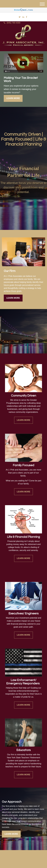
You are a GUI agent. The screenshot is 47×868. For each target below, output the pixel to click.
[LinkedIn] (23, 17)
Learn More (13, 98)
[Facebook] (27, 17)
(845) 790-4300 (12, 23)
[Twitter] (20, 17)
